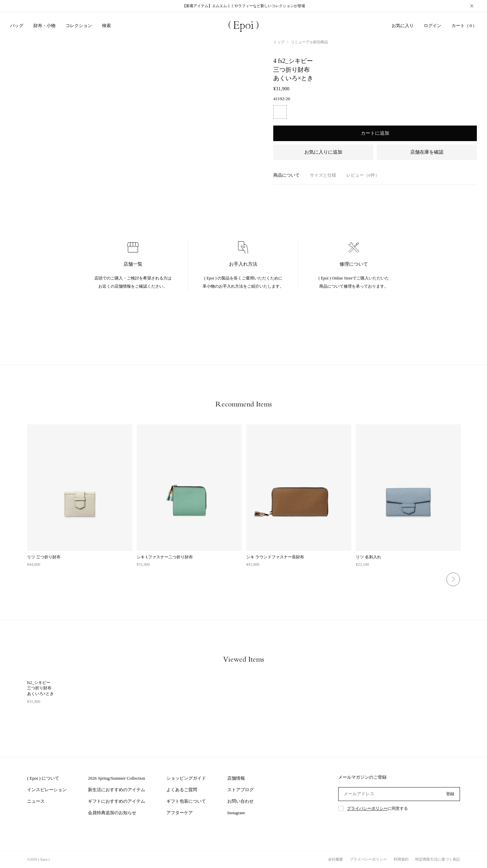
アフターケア (180, 813)
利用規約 (401, 859)
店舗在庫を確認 (427, 152)
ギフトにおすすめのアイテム (117, 801)
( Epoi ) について (43, 778)
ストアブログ (240, 790)
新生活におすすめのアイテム (117, 790)
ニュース (36, 801)
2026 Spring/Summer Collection (117, 778)
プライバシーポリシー (367, 808)
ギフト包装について (186, 801)
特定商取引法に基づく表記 (438, 859)
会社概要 (335, 859)
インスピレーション (47, 790)
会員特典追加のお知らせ (112, 813)
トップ (279, 42)
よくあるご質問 (182, 790)
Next (453, 579)
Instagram (236, 813)
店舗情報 (236, 778)
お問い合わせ (240, 801)
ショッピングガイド (186, 778)
